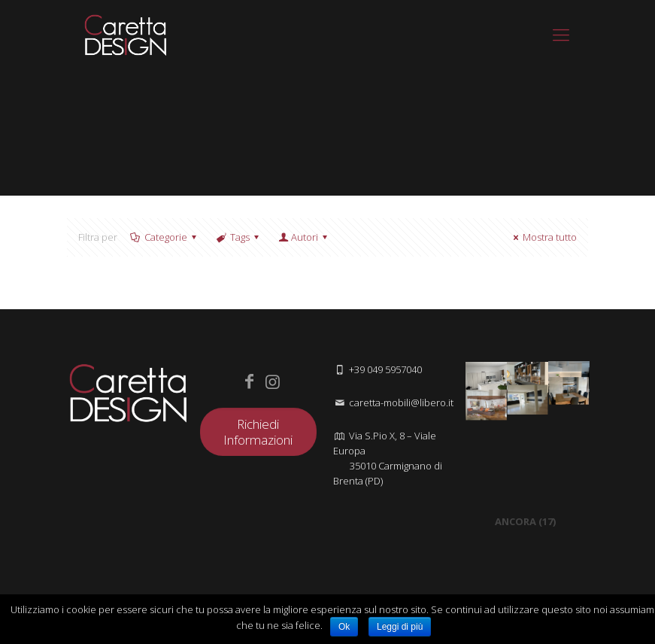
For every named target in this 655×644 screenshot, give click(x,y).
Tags (239, 237)
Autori (304, 237)
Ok (344, 627)
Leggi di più (400, 627)
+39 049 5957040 (385, 369)
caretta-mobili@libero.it (401, 402)
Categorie (165, 237)
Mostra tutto (543, 237)
